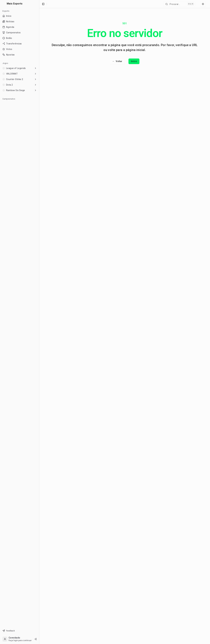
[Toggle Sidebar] (39, 322)
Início (134, 61)
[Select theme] (203, 4)
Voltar (117, 61)
